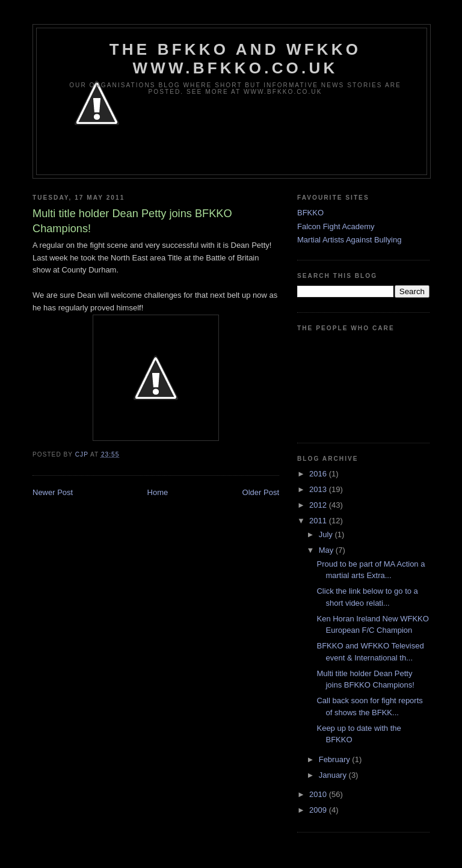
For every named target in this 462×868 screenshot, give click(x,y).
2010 (319, 794)
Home (158, 492)
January (334, 775)
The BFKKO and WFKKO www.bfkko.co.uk (235, 59)
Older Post (261, 492)
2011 (319, 521)
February (336, 759)
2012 (319, 505)
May (327, 550)
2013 (319, 489)
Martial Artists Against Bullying (349, 240)
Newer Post (53, 492)
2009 (319, 810)
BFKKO (310, 213)
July (327, 534)
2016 (319, 474)
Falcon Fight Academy (336, 226)
